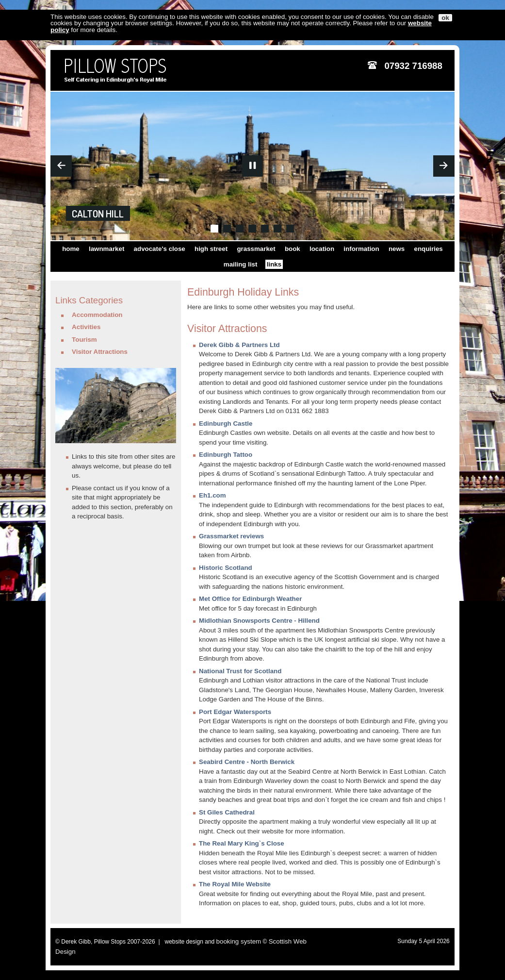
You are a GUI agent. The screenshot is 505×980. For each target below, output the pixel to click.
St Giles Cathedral (227, 812)
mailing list (241, 264)
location (322, 249)
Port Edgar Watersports (235, 712)
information (361, 249)
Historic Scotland (226, 568)
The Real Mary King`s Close (242, 843)
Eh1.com (212, 495)
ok (445, 18)
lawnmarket (106, 249)
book (293, 249)
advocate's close (160, 249)
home (71, 249)
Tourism (84, 340)
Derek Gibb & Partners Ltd (239, 345)
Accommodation (97, 315)
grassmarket (256, 249)
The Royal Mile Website (235, 884)
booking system (239, 941)
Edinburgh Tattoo (226, 455)
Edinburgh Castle (226, 424)
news (397, 249)
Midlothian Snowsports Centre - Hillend (259, 621)
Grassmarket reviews (231, 536)
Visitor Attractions (100, 352)
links (274, 264)
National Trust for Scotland (240, 671)
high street (211, 249)
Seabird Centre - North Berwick (247, 762)
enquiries (429, 249)
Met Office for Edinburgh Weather (250, 599)
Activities (86, 327)
